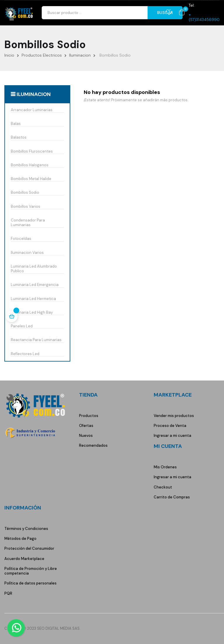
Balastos (19, 137)
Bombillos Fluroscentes (32, 151)
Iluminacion (34, 94)
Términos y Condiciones (26, 529)
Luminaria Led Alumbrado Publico (34, 269)
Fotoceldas (21, 239)
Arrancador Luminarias (32, 110)
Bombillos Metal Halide (31, 179)
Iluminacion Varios (27, 253)
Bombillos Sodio (25, 193)
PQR (8, 593)
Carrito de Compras (172, 497)
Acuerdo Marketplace (24, 559)
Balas (16, 124)
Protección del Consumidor (29, 548)
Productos (89, 416)
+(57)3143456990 (204, 17)
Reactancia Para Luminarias (36, 340)
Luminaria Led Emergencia (35, 285)
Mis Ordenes (165, 467)
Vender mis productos (174, 416)
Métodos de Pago (20, 539)
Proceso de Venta (170, 426)
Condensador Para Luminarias (28, 223)
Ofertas (86, 426)
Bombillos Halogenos (30, 165)
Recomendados (93, 445)
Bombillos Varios (26, 207)
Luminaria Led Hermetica (33, 299)
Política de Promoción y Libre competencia (31, 571)
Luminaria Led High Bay (32, 313)
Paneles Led (22, 326)
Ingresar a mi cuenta (173, 436)
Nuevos (86, 436)
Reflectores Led (25, 354)
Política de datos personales (30, 583)
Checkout (163, 487)
